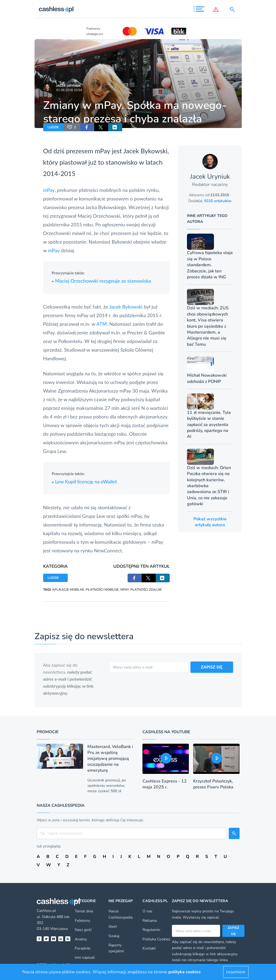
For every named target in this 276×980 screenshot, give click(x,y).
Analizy (81, 939)
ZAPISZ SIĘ (212, 667)
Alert (113, 927)
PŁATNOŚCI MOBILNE (102, 590)
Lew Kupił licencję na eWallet (84, 482)
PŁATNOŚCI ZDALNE (146, 590)
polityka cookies (185, 972)
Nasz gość (83, 930)
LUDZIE (53, 127)
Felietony (82, 921)
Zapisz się (233, 931)
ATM (102, 324)
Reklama (150, 921)
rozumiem (236, 972)
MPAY (125, 590)
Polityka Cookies (156, 939)
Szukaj (114, 936)
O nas (147, 911)
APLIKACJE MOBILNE (68, 590)
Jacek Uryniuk (69, 86)
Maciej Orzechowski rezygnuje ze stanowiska (101, 281)
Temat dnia (84, 911)
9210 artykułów (218, 201)
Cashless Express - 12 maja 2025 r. (165, 784)
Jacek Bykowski (126, 307)
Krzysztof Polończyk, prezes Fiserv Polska (213, 784)
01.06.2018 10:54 (69, 90)
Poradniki (83, 948)
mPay (102, 151)
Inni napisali (85, 958)
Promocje (48, 732)
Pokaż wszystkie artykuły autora (210, 522)
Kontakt (149, 948)
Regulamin (151, 930)
